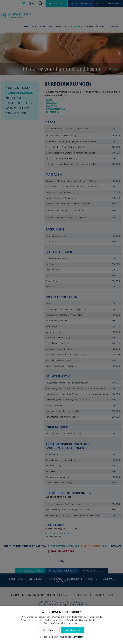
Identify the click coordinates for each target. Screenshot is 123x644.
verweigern (78, 637)
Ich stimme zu (73, 630)
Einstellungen (49, 630)
